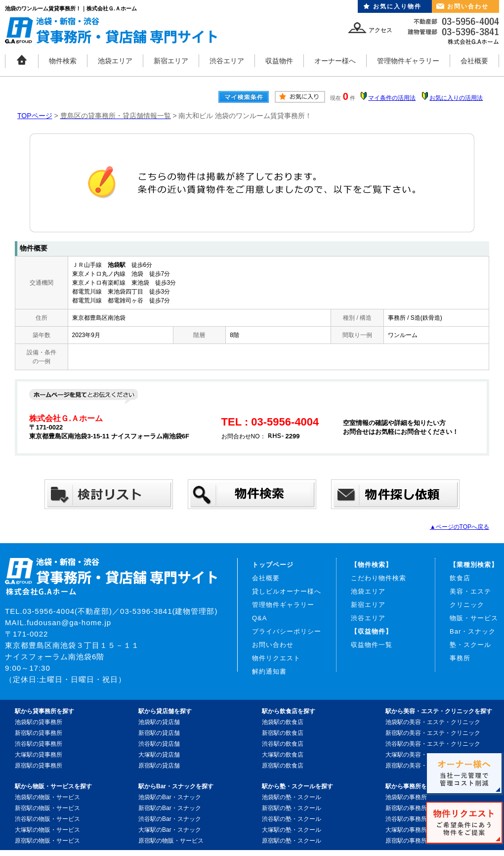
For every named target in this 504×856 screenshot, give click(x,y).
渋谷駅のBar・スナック (170, 819)
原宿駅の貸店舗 (159, 766)
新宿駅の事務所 (406, 808)
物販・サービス (474, 618)
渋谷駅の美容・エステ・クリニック (433, 744)
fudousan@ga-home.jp (69, 622)
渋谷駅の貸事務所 (39, 744)
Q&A (259, 618)
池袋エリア (115, 61)
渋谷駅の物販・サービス (47, 819)
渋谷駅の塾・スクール (292, 819)
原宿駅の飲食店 (283, 766)
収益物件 (279, 61)
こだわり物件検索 (378, 578)
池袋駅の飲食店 (283, 722)
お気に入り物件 (397, 6)
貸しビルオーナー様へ (287, 591)
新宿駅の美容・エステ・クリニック (433, 733)
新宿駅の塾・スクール (292, 808)
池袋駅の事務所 (406, 797)
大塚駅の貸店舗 (159, 755)
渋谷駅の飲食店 (283, 744)
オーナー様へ (335, 61)
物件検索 (63, 61)
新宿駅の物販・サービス (47, 808)
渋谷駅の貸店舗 (159, 744)
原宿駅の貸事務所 (39, 766)
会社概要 (474, 61)
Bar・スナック (473, 631)
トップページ (273, 565)
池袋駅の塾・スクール (292, 797)
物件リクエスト (276, 658)
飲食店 (460, 578)
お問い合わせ (468, 6)
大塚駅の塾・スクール (292, 830)
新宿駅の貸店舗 (159, 733)
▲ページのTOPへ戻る (460, 527)
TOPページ (35, 116)
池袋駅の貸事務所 (39, 722)
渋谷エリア (227, 61)
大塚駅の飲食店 (283, 755)
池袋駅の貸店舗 (159, 722)
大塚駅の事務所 (406, 830)
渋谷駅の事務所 (406, 819)
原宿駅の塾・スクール (292, 841)
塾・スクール (470, 645)
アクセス (380, 30)
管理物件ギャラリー (408, 61)
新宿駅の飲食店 (283, 733)
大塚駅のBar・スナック (170, 830)
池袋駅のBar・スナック (170, 797)
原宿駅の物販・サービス (47, 841)
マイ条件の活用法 (392, 98)
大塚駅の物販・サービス (47, 830)
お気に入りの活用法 (456, 98)
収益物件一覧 (372, 645)
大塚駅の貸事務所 (39, 755)
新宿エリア (171, 61)
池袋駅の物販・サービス (47, 797)
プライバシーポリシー (287, 631)
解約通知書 (269, 671)
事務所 (460, 658)
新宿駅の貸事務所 (39, 733)
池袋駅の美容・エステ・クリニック (433, 722)
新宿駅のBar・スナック (170, 808)
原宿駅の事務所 (406, 841)
